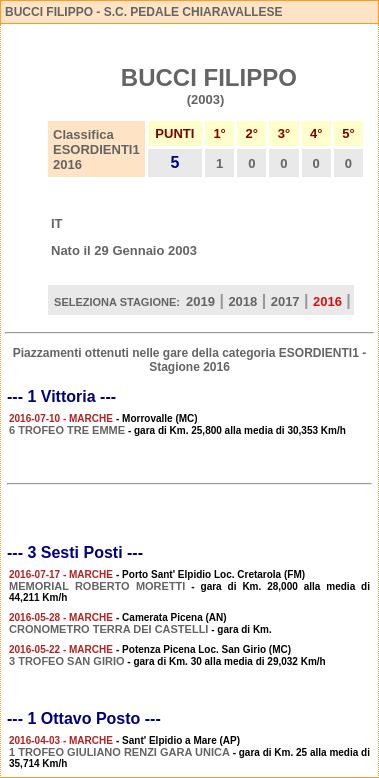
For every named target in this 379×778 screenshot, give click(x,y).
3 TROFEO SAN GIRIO (67, 661)
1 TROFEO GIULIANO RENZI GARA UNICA (119, 752)
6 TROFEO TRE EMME (67, 430)
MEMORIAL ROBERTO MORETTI (97, 586)
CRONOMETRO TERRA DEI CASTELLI (108, 629)
